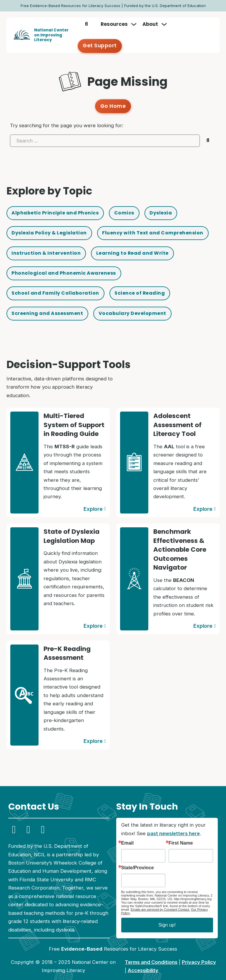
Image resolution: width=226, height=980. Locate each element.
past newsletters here (173, 824)
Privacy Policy (199, 953)
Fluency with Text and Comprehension (158, 222)
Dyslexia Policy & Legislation (51, 222)
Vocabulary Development (137, 305)
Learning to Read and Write (137, 243)
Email (128, 834)
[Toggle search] (87, 29)
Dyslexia (166, 201)
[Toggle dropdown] (134, 29)
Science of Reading (143, 284)
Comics (128, 201)
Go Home (113, 94)
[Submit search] (208, 128)
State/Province (138, 859)
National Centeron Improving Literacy (51, 29)
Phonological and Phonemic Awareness (66, 264)
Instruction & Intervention (47, 243)
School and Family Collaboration (57, 284)
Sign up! (167, 916)
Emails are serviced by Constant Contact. (160, 900)
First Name (181, 834)
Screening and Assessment (49, 305)
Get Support (192, 29)
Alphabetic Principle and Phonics (57, 201)
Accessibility (143, 961)
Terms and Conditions (151, 953)
